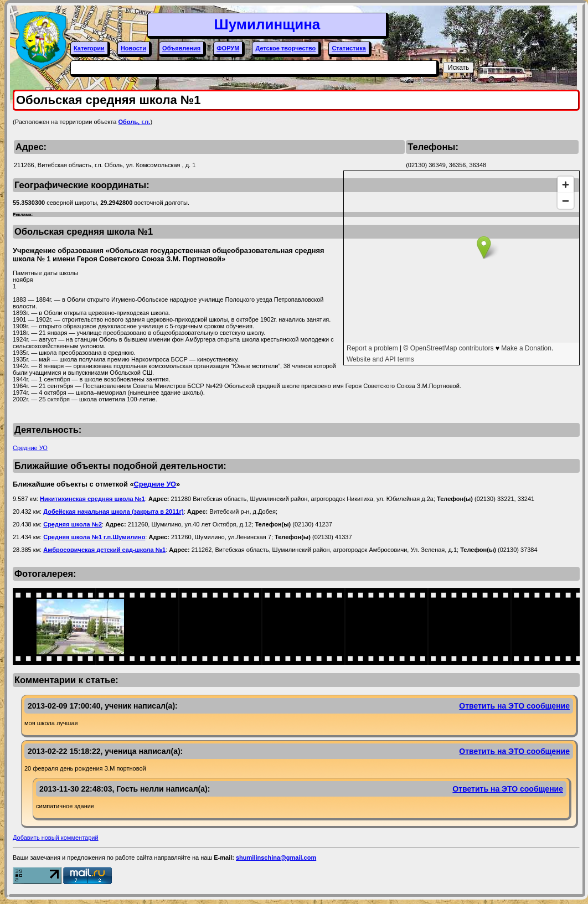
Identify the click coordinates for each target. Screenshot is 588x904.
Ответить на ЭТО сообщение (514, 706)
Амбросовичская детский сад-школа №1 (104, 550)
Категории (89, 48)
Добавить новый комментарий (56, 838)
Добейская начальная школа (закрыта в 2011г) (114, 512)
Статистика (349, 48)
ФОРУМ (228, 48)
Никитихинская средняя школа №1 (92, 499)
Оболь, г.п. (134, 122)
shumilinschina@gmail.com (276, 857)
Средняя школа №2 (73, 524)
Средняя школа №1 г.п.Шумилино (94, 537)
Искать (458, 68)
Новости (133, 48)
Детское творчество (285, 48)
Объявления (181, 48)
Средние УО (30, 448)
